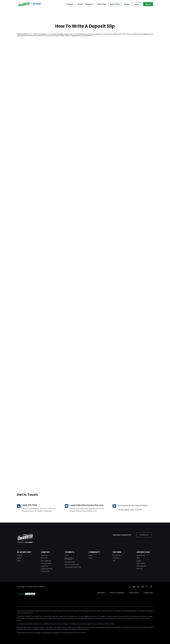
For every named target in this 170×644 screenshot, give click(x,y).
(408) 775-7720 (30, 505)
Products (70, 4)
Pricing (80, 4)
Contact (127, 4)
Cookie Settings (47, 569)
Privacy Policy (46, 563)
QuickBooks (141, 555)
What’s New (102, 4)
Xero (138, 558)
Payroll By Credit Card (73, 567)
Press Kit (44, 558)
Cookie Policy (148, 593)
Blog (90, 555)
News (19, 558)
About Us (44, 555)
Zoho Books (141, 563)
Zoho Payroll (141, 566)
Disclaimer (101, 593)
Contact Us (144, 535)
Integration (89, 4)
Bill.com (139, 569)
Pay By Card (117, 555)
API (114, 561)
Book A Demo (115, 4)
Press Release (46, 561)
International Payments (69, 559)
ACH (67, 555)
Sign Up (148, 4)
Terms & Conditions (117, 593)
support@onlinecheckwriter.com (87, 505)
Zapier (139, 561)
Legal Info (45, 566)
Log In (136, 4)
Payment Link (70, 562)
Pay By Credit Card (72, 565)
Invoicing (116, 558)
